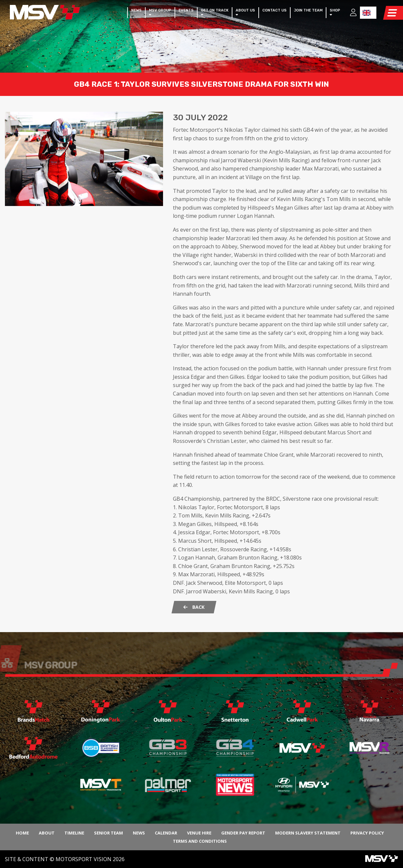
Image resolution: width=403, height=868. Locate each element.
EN (367, 13)
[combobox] (368, 13)
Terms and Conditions (200, 841)
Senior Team (108, 833)
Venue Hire (199, 833)
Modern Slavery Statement (308, 833)
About (47, 833)
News (139, 833)
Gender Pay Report (243, 833)
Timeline (74, 833)
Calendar (166, 833)
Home (22, 833)
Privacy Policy (367, 833)
